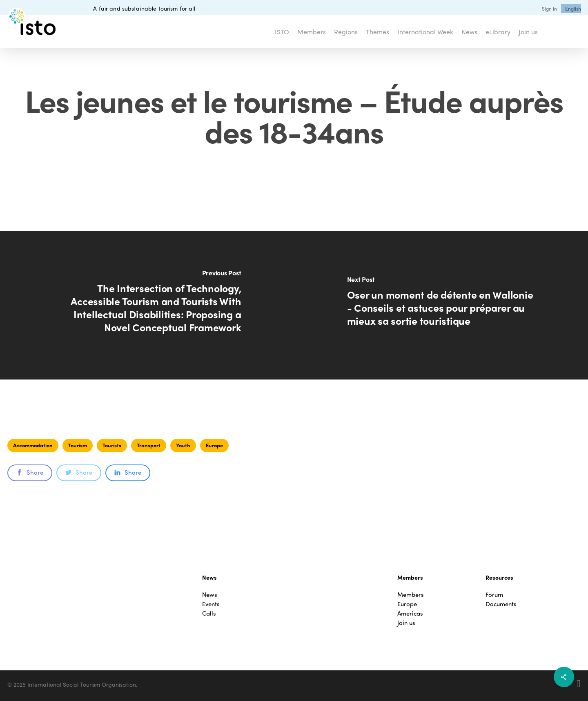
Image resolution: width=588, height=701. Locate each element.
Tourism (78, 445)
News (210, 595)
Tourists (112, 445)
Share (30, 472)
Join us (406, 623)
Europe (214, 445)
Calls (209, 613)
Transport (149, 445)
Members (411, 595)
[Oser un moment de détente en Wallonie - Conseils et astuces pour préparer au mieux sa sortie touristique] (441, 305)
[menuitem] (573, 9)
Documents (501, 604)
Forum (494, 595)
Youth (183, 445)
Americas (410, 613)
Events (211, 604)
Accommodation (33, 445)
